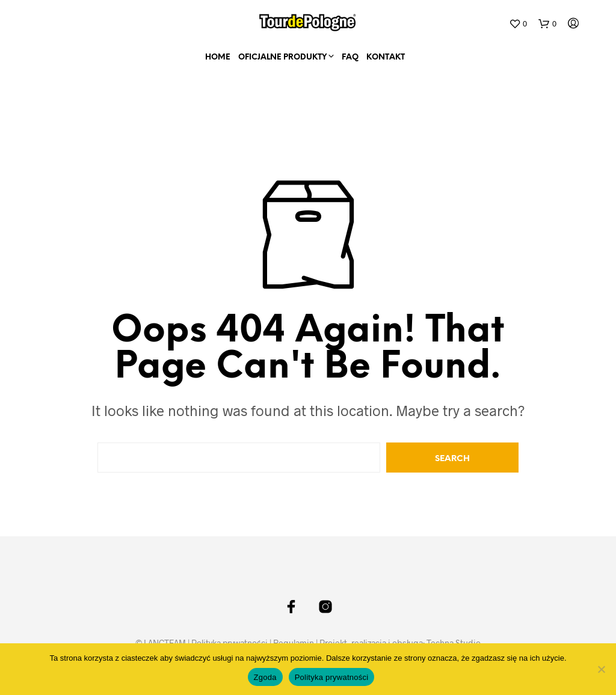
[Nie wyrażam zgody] (601, 669)
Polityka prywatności (332, 677)
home (218, 57)
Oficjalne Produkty (282, 57)
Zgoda (265, 677)
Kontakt (386, 57)
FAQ (350, 57)
